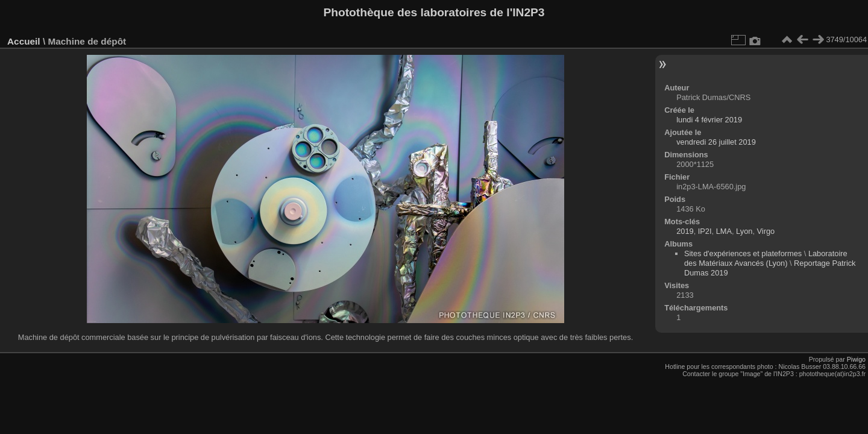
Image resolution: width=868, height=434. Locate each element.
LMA (724, 231)
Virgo (766, 231)
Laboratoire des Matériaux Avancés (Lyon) (766, 258)
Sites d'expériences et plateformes (743, 253)
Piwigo (856, 359)
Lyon (744, 231)
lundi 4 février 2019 (709, 120)
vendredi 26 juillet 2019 (716, 142)
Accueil (24, 41)
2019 (685, 231)
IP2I (705, 231)
